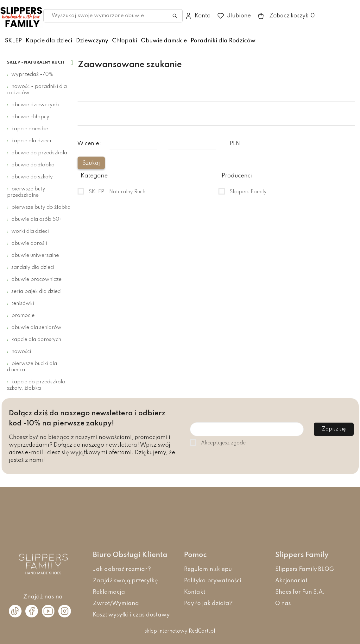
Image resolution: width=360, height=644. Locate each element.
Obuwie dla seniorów (36, 328)
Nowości (21, 352)
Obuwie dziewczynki (35, 105)
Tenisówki (23, 304)
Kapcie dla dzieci (49, 41)
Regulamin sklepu (208, 569)
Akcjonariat (291, 581)
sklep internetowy (166, 631)
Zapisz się (334, 429)
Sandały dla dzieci (33, 268)
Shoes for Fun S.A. (300, 592)
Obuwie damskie (164, 41)
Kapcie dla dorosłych (36, 340)
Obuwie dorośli (29, 244)
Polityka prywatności (213, 581)
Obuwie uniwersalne (35, 256)
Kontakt (195, 592)
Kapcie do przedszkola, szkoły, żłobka (37, 385)
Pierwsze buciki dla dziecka (32, 367)
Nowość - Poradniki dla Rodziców (37, 90)
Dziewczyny (92, 41)
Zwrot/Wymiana (116, 604)
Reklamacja (109, 592)
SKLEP (13, 41)
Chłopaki (125, 41)
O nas (283, 604)
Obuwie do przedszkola (39, 153)
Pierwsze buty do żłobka (41, 207)
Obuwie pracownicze (36, 280)
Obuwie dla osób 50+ (37, 220)
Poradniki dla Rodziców (223, 41)
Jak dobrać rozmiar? (122, 569)
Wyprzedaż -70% (32, 75)
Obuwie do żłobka (33, 165)
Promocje (23, 316)
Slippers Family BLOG (305, 569)
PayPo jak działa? (208, 604)
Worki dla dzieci (30, 232)
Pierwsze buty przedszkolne (26, 192)
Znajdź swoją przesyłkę (125, 581)
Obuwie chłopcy (30, 117)
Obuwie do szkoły (32, 177)
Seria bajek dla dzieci (36, 292)
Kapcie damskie (30, 129)
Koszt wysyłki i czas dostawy (131, 615)
